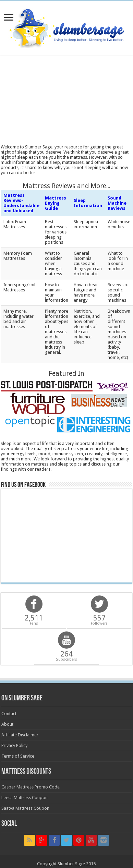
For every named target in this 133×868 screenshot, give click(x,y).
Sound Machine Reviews (117, 203)
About (7, 724)
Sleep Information (88, 203)
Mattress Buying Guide (56, 203)
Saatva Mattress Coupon (25, 808)
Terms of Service (18, 756)
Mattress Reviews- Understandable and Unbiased (21, 203)
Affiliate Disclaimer (20, 735)
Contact (9, 714)
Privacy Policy (14, 745)
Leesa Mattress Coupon (25, 798)
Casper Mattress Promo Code (31, 787)
